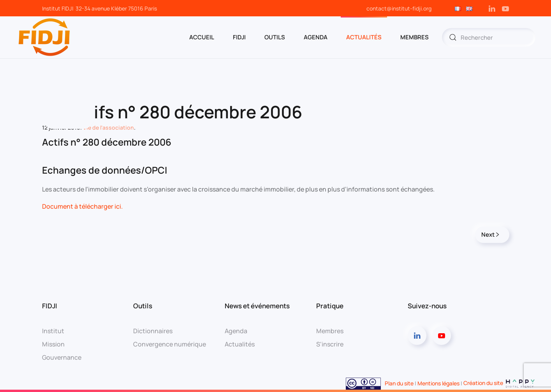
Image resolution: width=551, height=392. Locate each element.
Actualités (364, 37)
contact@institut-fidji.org (399, 8)
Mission (53, 344)
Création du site (499, 383)
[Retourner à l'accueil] (45, 37)
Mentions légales (438, 383)
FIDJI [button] (239, 37)
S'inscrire (330, 344)
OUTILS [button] (275, 37)
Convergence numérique (170, 344)
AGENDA (316, 37)
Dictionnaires (153, 331)
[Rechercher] (489, 37)
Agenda (236, 331)
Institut (53, 331)
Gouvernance (62, 357)
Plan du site (399, 383)
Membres (330, 331)
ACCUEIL (202, 37)
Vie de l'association (108, 127)
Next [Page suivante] (490, 235)
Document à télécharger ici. (82, 206)
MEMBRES (415, 37)
